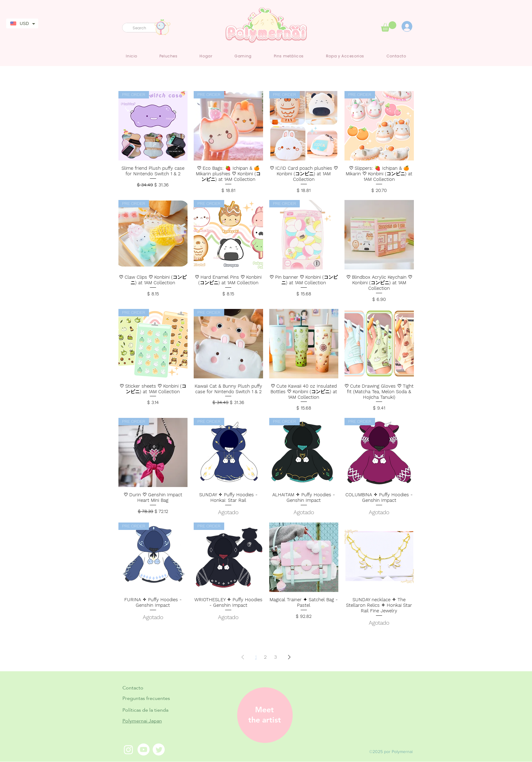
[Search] (142, 28)
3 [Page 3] (276, 657)
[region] (263, 715)
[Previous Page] (243, 657)
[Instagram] (128, 750)
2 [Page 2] (265, 657)
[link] (389, 26)
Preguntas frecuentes (146, 698)
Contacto (133, 688)
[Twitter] (159, 750)
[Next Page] (289, 657)
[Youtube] (144, 750)
